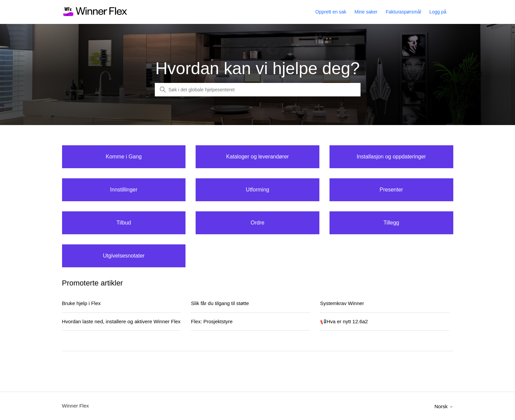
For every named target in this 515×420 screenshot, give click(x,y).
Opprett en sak (331, 12)
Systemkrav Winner (342, 303)
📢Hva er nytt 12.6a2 (344, 321)
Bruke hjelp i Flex (81, 303)
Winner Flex (76, 406)
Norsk (444, 406)
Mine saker (366, 12)
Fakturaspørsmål (404, 12)
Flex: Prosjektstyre (212, 321)
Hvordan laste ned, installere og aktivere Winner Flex (121, 321)
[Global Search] (258, 90)
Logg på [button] (438, 12)
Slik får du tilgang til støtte (220, 303)
